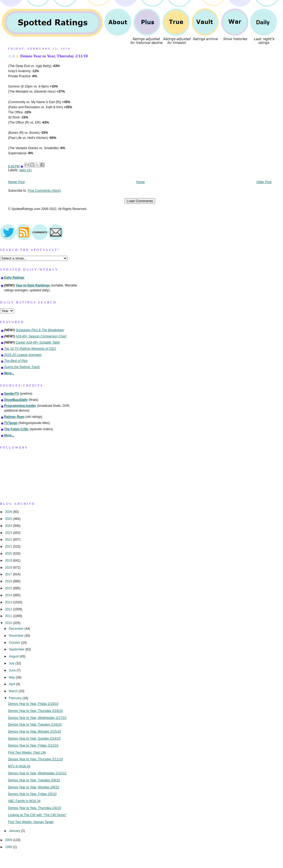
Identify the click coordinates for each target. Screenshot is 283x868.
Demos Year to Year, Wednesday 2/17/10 (37, 718)
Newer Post (16, 182)
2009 (9, 840)
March (14, 691)
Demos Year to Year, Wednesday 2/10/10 (37, 773)
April (13, 684)
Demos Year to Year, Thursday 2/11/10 (54, 56)
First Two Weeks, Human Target (31, 822)
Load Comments (140, 201)
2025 (9, 519)
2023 (9, 533)
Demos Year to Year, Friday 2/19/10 (33, 704)
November (17, 636)
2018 (9, 568)
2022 (9, 540)
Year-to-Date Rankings (33, 285)
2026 (9, 512)
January (15, 831)
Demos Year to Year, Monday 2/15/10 (34, 731)
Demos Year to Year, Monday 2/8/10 (34, 787)
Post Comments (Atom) (44, 191)
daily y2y (26, 170)
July (12, 663)
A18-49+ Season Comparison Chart (41, 336)
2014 (9, 595)
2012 (9, 609)
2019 (9, 561)
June (13, 670)
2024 (9, 526)
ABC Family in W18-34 (24, 801)
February (16, 698)
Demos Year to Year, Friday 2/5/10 (32, 794)
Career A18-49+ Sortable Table (38, 342)
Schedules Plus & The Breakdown (40, 330)
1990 (9, 847)
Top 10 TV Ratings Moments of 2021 (30, 349)
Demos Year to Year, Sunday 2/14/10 (34, 738)
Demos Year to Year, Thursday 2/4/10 (35, 808)
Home (141, 182)
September (17, 649)
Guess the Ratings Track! (22, 367)
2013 (9, 602)
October (15, 643)
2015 (9, 588)
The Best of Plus (16, 361)
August (14, 656)
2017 (9, 574)
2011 (9, 616)
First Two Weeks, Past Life (27, 752)
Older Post (264, 182)
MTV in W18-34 (19, 766)
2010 (9, 623)
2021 (9, 547)
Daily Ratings (14, 278)
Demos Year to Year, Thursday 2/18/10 (35, 711)
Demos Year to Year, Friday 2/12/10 (33, 745)
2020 (9, 554)
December (17, 629)
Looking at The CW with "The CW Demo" (37, 815)
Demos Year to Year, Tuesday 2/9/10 (34, 780)
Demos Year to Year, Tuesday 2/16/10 (35, 724)
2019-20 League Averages (23, 355)
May (12, 677)
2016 (9, 581)
